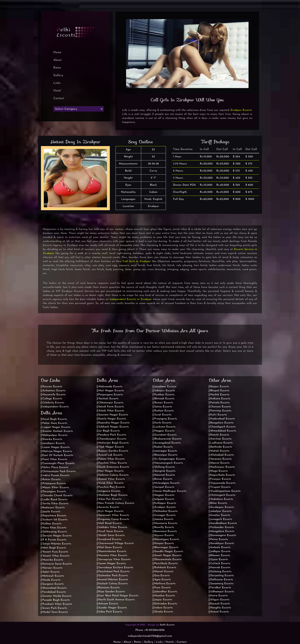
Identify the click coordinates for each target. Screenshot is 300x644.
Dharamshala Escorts (168, 559)
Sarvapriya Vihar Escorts (115, 559)
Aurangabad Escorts (167, 443)
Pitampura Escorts (54, 483)
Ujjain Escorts (219, 559)
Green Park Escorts (55, 608)
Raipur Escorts (220, 387)
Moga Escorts (219, 471)
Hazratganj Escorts (167, 539)
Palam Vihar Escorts (112, 459)
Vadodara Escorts (222, 499)
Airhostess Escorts (54, 391)
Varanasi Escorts (221, 459)
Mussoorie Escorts (166, 523)
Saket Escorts (51, 572)
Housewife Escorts (54, 395)
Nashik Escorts (220, 395)
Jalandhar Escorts (166, 592)
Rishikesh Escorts (165, 568)
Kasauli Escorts (220, 604)
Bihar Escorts (219, 503)
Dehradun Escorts (166, 604)
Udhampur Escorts (222, 592)
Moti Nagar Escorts (111, 391)
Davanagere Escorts (223, 535)
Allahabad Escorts (222, 455)
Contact (59, 98)
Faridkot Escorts (221, 588)
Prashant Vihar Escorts (57, 604)
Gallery (58, 76)
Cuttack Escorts (220, 563)
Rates (57, 68)
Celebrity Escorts (53, 403)
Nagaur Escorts (164, 495)
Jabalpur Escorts (221, 511)
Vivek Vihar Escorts (111, 483)
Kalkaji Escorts (52, 524)
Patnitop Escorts (221, 411)
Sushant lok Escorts (55, 520)
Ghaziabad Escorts (54, 588)
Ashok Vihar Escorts (111, 411)
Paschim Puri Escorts (112, 487)
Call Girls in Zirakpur (137, 261)
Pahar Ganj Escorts (55, 423)
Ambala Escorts (220, 547)
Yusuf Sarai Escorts (111, 531)
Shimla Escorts (164, 612)
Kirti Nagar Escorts (111, 511)
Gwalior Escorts (220, 515)
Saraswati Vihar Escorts (114, 515)
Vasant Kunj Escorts (55, 552)
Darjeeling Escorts (222, 576)
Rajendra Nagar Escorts (114, 423)
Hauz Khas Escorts (54, 528)
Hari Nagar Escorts (111, 471)
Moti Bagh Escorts (54, 548)
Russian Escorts (52, 387)
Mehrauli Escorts (53, 576)
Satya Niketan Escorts (57, 544)
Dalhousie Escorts (222, 580)
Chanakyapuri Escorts (112, 439)
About (58, 60)
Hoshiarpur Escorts (223, 467)
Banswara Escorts (165, 531)
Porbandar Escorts (222, 527)
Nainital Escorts (165, 475)
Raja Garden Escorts (112, 592)
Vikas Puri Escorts (110, 499)
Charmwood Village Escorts (116, 543)
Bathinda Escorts (221, 447)
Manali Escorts (164, 572)
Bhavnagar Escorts (166, 547)
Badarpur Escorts (53, 508)
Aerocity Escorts (109, 507)
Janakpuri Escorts (54, 443)
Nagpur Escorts (164, 431)
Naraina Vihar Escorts (113, 555)
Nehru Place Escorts (55, 467)
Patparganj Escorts (111, 395)
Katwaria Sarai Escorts (57, 564)
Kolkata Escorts (220, 399)
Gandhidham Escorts (224, 523)
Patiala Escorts (220, 403)
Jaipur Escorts (163, 600)
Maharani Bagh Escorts (114, 443)
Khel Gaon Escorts (110, 547)
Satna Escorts (163, 407)
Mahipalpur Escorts (55, 435)
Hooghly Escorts (221, 608)
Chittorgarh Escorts (223, 495)
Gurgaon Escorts (53, 584)
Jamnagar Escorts (166, 451)
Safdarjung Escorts (55, 532)
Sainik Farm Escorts (111, 407)
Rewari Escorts (164, 403)
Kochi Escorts (163, 423)
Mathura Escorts (165, 584)
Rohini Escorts (51, 479)
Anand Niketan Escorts (113, 580)
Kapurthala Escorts (223, 475)
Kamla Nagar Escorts (112, 419)
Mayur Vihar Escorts (56, 487)
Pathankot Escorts (166, 511)
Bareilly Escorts (164, 527)
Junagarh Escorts (221, 519)
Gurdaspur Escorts (222, 507)
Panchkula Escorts (166, 563)
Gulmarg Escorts (221, 572)
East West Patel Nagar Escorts (118, 596)
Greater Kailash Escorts (58, 431)
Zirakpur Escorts (241, 110)
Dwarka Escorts (52, 439)
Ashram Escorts (108, 604)
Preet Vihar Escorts (55, 459)
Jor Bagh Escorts (109, 431)
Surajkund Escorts (110, 539)
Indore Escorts (163, 608)
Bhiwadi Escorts (164, 399)
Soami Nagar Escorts (112, 563)
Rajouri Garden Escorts (113, 451)
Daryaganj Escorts (54, 492)
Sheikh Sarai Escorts (112, 535)
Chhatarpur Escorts (111, 403)
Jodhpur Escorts (221, 551)
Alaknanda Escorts (110, 387)
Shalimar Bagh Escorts (113, 495)
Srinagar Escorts (165, 515)
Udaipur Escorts (165, 391)
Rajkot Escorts (163, 447)
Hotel (57, 91)
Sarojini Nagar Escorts (57, 536)
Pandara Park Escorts (112, 435)
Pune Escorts (162, 588)
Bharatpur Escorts (166, 455)
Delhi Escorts (167, 625)
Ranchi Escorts (220, 435)
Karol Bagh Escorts (55, 419)
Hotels (170, 642)
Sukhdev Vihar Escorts (113, 527)
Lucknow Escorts (165, 427)
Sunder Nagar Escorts (113, 608)
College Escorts (52, 399)
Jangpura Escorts (109, 491)
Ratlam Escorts (164, 411)
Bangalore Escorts (222, 423)
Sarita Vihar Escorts (55, 504)
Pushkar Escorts (164, 395)
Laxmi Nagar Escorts (56, 447)
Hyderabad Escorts (223, 419)
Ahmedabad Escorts (223, 431)
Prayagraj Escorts (166, 419)
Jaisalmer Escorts (165, 387)
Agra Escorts (163, 580)
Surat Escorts (163, 415)
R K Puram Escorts (54, 540)
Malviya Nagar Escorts (57, 451)
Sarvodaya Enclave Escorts (116, 568)
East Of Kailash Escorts (58, 455)
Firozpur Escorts (221, 479)
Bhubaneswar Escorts (168, 439)
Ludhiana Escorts (221, 443)
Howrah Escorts (220, 568)
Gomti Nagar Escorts (168, 555)
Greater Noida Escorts (57, 596)
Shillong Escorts (165, 467)
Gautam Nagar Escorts (113, 415)
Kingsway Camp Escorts (114, 519)
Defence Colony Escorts (114, 475)
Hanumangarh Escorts (169, 463)
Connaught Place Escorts (58, 463)
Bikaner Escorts (220, 555)
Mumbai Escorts (165, 596)
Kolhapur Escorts (165, 503)
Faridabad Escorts (54, 592)
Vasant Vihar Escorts (56, 556)
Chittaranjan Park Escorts (59, 471)
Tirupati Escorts (221, 487)
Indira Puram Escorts (56, 475)
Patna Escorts (219, 539)
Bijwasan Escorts (109, 588)
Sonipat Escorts (164, 487)
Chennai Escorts (221, 407)
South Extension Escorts (114, 467)
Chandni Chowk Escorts (57, 496)
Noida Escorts (51, 580)
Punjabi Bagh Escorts (56, 600)
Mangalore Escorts (222, 531)
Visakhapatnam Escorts (225, 491)
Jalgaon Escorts (164, 499)
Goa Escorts (162, 576)
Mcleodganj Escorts (167, 483)
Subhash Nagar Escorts (114, 427)
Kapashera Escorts (54, 516)
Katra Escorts (219, 596)
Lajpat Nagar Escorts (56, 427)
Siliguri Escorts (220, 600)
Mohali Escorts (220, 451)
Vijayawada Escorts (223, 483)
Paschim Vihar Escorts (113, 463)
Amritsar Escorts (221, 439)
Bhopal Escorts (220, 391)
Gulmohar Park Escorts (113, 576)
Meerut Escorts (220, 463)
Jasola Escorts (51, 512)
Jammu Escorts (164, 519)
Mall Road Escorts (110, 523)
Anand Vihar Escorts (112, 479)
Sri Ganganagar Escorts (170, 459)
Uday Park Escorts (110, 612)
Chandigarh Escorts (223, 427)
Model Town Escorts (55, 612)
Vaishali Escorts (108, 399)
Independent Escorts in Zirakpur (131, 299)
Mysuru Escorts (164, 535)
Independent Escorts (55, 407)
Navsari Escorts (52, 568)
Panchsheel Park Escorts (114, 572)
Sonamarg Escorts (222, 584)
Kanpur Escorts (164, 543)
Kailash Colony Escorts (113, 584)
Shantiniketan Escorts (112, 551)
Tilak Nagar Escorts (111, 447)
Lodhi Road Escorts (55, 500)
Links (57, 83)
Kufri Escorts (219, 415)
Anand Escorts (220, 612)
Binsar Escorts (163, 479)
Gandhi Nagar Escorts (169, 551)
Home (117, 642)
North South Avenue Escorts (117, 600)
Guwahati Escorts (165, 435)
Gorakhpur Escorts (222, 543)
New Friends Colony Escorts (116, 503)
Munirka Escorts (53, 560)
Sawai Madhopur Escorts (170, 491)
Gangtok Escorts (165, 471)
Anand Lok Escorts (110, 455)
